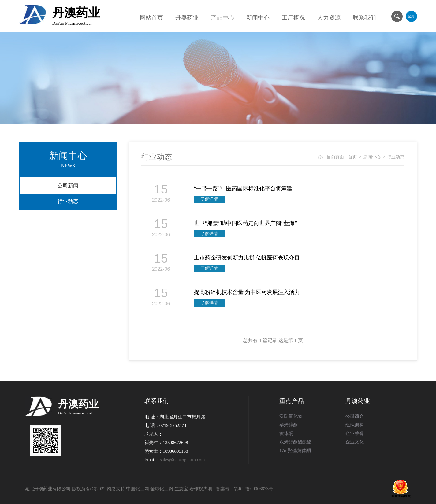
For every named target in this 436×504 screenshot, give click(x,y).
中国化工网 (138, 489)
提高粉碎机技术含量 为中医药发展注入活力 (247, 292)
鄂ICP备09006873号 (254, 489)
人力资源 (329, 18)
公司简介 (355, 416)
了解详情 (209, 199)
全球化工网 (162, 489)
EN (411, 16)
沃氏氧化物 (291, 416)
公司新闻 (68, 186)
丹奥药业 (187, 18)
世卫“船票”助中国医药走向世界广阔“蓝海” (246, 223)
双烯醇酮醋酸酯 (295, 442)
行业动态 (68, 201)
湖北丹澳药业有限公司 (48, 489)
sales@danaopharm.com (183, 460)
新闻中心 (258, 18)
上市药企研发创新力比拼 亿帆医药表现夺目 (247, 258)
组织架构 (355, 425)
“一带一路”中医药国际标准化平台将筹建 (243, 189)
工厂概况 (293, 18)
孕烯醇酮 (289, 425)
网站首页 (151, 18)
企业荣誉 (355, 433)
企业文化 (355, 442)
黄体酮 (286, 433)
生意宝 (181, 489)
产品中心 (222, 18)
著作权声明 (201, 489)
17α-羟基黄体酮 (295, 451)
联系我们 (364, 18)
